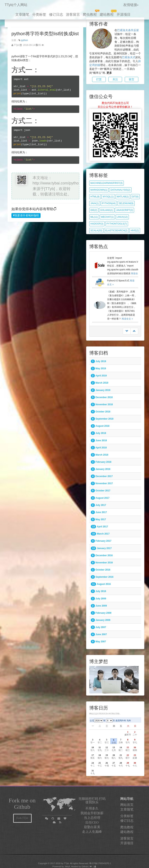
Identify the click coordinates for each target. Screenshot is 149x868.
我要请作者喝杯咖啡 (26, 216)
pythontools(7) (117, 224)
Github (85, 866)
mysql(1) (108, 197)
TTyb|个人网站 (16, 5)
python (24, 40)
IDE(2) (94, 210)
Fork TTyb (23, 818)
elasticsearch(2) (117, 230)
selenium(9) (126, 203)
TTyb (66, 863)
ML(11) (94, 217)
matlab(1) (123, 197)
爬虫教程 (90, 15)
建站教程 (107, 15)
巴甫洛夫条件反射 (128, 30)
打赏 (99, 79)
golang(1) (107, 210)
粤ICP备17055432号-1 (100, 863)
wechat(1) (107, 217)
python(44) (109, 203)
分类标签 (39, 15)
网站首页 (127, 805)
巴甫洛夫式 (129, 57)
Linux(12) (122, 217)
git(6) (135, 197)
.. (109, 73)
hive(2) (135, 230)
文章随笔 (22, 15)
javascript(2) (124, 210)
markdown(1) (99, 190)
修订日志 (56, 15)
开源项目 (124, 15)
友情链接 (131, 5)
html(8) (95, 197)
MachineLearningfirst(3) (107, 183)
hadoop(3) (97, 224)
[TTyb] (50, 189)
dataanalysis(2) (120, 190)
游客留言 (73, 15)
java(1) (95, 203)
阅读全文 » (137, 273)
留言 (132, 79)
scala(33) (96, 230)
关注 (115, 79)
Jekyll (67, 866)
